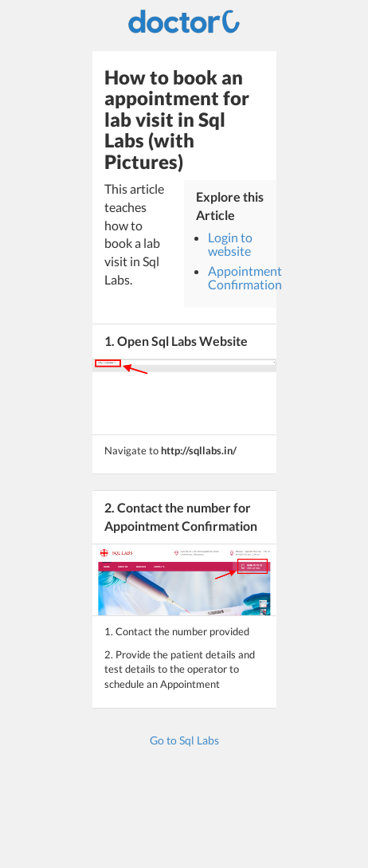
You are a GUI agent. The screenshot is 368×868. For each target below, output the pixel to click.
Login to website (230, 244)
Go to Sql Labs (184, 740)
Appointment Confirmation (245, 278)
